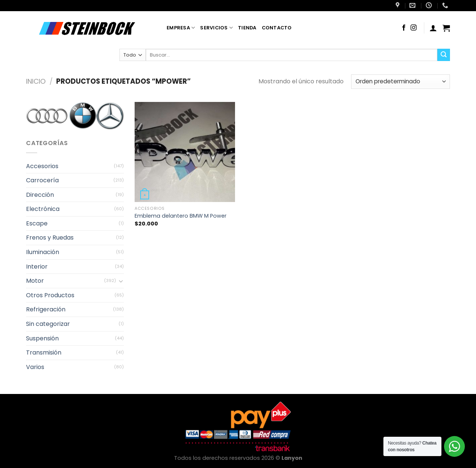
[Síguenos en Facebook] (404, 28)
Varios (35, 367)
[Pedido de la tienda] (401, 82)
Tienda (247, 28)
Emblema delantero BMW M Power (181, 216)
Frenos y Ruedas (50, 238)
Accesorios (42, 166)
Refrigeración (46, 309)
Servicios (216, 28)
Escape (37, 223)
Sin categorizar (48, 324)
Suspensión (42, 338)
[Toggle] (121, 281)
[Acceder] (433, 28)
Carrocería (42, 180)
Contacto (277, 28)
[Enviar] (444, 55)
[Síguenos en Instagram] (414, 28)
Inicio (36, 81)
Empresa (181, 28)
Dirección (40, 195)
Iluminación (43, 252)
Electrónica (43, 209)
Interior (37, 267)
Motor (35, 281)
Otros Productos (50, 295)
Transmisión (44, 352)
